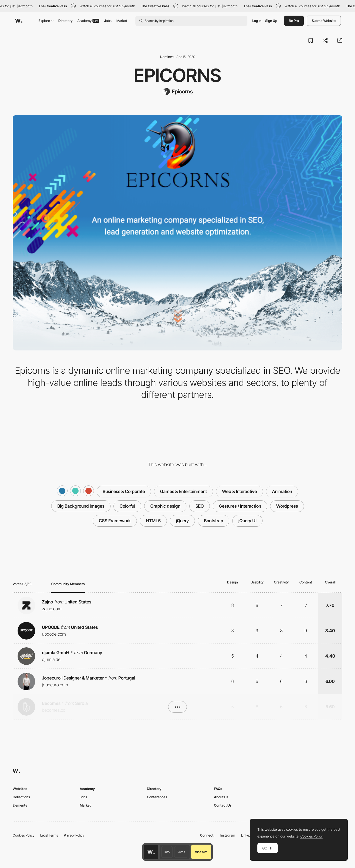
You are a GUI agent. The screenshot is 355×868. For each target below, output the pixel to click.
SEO (200, 506)
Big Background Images (81, 506)
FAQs (218, 789)
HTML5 (153, 521)
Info (167, 852)
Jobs (108, 21)
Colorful (127, 506)
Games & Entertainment (183, 491)
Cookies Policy (24, 835)
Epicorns (177, 75)
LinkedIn (247, 835)
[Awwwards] (19, 21)
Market (122, 21)
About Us (221, 797)
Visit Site (201, 852)
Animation (282, 491)
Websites (20, 789)
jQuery (182, 521)
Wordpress (287, 506)
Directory (65, 21)
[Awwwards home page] (151, 852)
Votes (181, 852)
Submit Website (324, 21)
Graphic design (165, 506)
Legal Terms (49, 835)
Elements (20, 805)
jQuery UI (247, 521)
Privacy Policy (74, 835)
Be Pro (294, 21)
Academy (88, 21)
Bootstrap (214, 521)
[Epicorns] (177, 91)
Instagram (228, 835)
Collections (21, 797)
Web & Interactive (239, 491)
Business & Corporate (124, 491)
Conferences (157, 797)
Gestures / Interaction (240, 506)
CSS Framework (115, 521)
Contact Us (223, 805)
